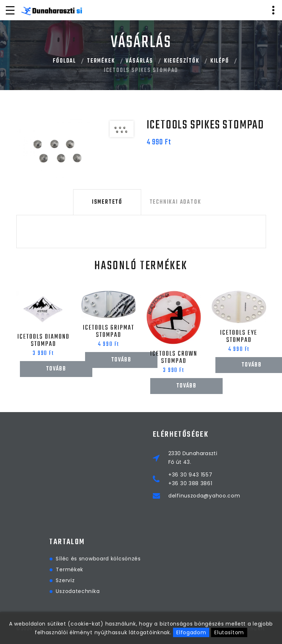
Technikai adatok (175, 202)
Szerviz (136, 580)
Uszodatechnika (149, 591)
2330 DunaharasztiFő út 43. (224, 458)
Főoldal (64, 61)
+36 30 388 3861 (221, 483)
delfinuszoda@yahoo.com (235, 496)
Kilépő (220, 61)
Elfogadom (191, 632)
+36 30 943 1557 (221, 475)
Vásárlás (139, 61)
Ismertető (107, 202)
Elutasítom (229, 632)
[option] (60, 148)
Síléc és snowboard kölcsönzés (169, 559)
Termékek (101, 61)
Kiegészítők (182, 61)
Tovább (56, 369)
